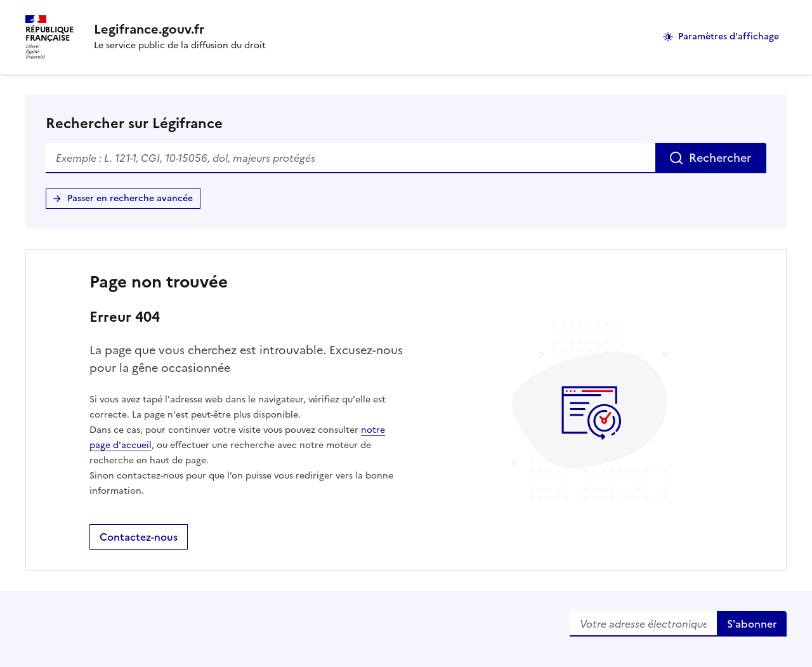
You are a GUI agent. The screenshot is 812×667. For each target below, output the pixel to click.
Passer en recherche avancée (130, 198)
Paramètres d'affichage (729, 36)
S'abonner (752, 624)
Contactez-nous (139, 537)
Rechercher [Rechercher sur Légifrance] (720, 158)
